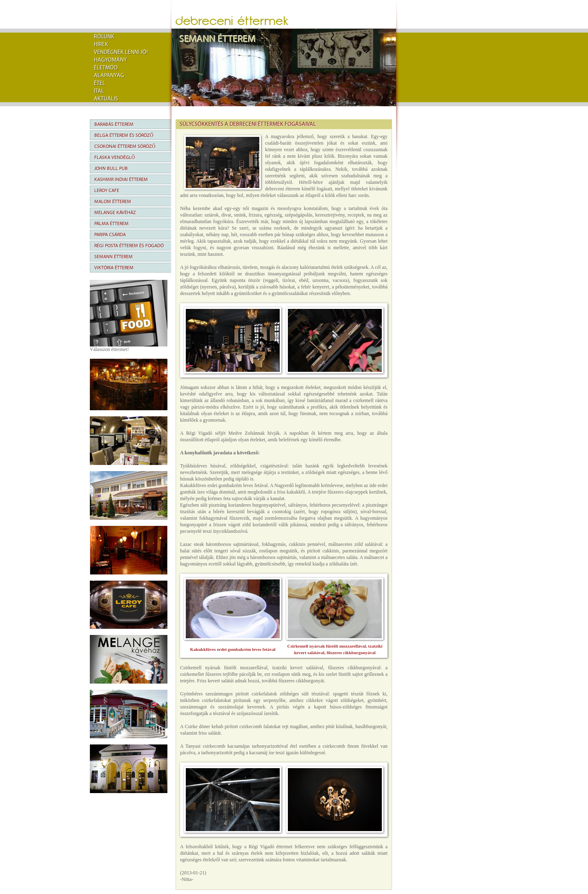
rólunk (104, 37)
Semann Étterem (114, 257)
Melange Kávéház (115, 212)
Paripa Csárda (110, 235)
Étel (100, 83)
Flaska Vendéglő (115, 157)
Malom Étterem (113, 201)
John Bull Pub (111, 168)
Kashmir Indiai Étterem (121, 179)
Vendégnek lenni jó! (121, 52)
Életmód (106, 68)
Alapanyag (109, 76)
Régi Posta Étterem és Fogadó (129, 246)
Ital (99, 91)
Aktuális (106, 99)
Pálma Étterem (111, 223)
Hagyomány (110, 60)
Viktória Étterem (114, 268)
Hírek (101, 45)
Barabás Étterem (114, 124)
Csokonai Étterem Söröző (125, 146)
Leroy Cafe (107, 190)
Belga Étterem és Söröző (124, 135)
